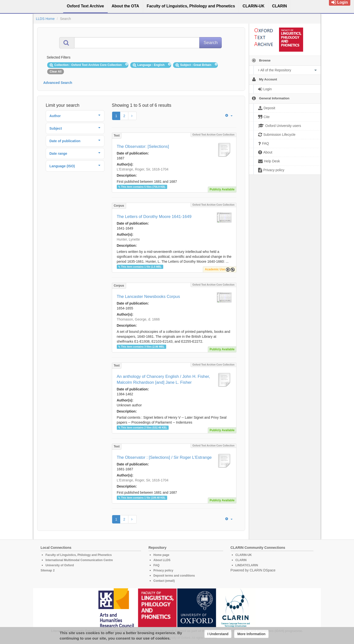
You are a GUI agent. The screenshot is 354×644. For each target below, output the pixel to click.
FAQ (156, 565)
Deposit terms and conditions (174, 576)
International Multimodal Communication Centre (79, 560)
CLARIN (241, 560)
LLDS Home (45, 19)
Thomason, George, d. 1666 (138, 319)
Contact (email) (164, 581)
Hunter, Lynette (128, 239)
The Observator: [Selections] (143, 146)
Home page (161, 555)
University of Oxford (60, 565)
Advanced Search (58, 83)
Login (340, 2)
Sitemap (46, 570)
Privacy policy (163, 570)
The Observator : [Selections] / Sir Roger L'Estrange (164, 457)
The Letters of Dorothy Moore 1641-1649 (154, 217)
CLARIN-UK (244, 555)
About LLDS (162, 560)
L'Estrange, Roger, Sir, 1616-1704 (143, 169)
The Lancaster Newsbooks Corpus (148, 297)
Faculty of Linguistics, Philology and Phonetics (79, 555)
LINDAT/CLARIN (247, 565)
